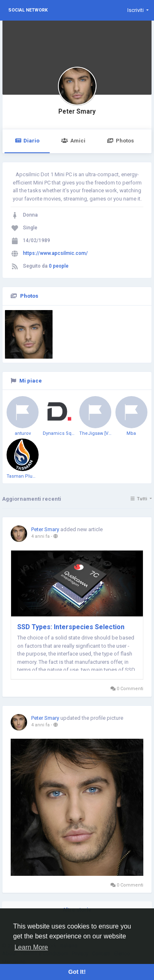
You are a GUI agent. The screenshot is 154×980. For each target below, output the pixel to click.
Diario (27, 141)
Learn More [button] (31, 947)
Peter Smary (77, 112)
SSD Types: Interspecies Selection (71, 627)
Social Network (28, 10)
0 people (59, 266)
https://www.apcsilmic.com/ (55, 253)
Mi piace (31, 381)
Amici (73, 141)
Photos (121, 141)
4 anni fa (40, 536)
